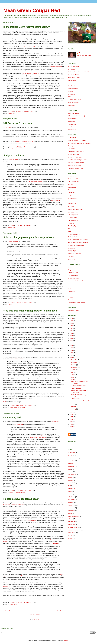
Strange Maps (72, 251)
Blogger (66, 640)
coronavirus (71, 461)
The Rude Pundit (73, 237)
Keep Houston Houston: (16, 359)
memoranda (71, 488)
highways (10, 492)
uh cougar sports (13, 605)
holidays (70, 480)
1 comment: (28, 490)
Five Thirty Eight (72, 226)
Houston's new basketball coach (21, 499)
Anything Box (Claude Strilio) (76, 245)
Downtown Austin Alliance (35, 181)
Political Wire (72, 223)
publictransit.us (72, 187)
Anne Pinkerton (72, 119)
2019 (71, 336)
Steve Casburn (72, 121)
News (74, 77)
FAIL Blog (71, 297)
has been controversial (28, 47)
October (74, 365)
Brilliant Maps (72, 248)
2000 (71, 427)
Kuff (5, 402)
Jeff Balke (71, 91)
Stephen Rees (72, 204)
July (73, 372)
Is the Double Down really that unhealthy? (27, 27)
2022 (71, 328)
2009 (71, 412)
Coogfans (71, 270)
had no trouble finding (56, 66)
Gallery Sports (72, 138)
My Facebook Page (73, 311)
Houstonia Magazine (74, 83)
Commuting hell (12, 417)
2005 (71, 422)
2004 (71, 424)
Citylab (70, 195)
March (73, 404)
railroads (70, 519)
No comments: (29, 111)
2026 (71, 319)
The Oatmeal (72, 292)
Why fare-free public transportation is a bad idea (30, 311)
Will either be (7, 127)
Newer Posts (8, 611)
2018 (71, 338)
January (74, 409)
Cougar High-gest (73, 275)
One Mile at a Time (73, 212)
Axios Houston (72, 80)
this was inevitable (13, 159)
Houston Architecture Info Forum (77, 281)
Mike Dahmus (72, 127)
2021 (71, 331)
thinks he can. (7, 586)
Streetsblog (71, 190)
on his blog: (56, 543)
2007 (71, 417)
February (74, 406)
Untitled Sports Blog (73, 154)
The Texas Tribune (73, 220)
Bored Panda (72, 259)
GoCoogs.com (72, 146)
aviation (10, 304)
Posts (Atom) (38, 620)
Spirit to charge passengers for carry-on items (29, 237)
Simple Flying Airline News (75, 209)
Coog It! (70, 267)
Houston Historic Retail (74, 100)
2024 (71, 323)
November (74, 362)
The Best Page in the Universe (76, 303)
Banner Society (75, 165)
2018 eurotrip (72, 452)
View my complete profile (84, 55)
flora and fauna (72, 475)
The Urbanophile (73, 201)
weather (70, 536)
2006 (71, 419)
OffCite (70, 97)
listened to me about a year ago (25, 141)
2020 (71, 333)
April (73, 379)
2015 (71, 346)
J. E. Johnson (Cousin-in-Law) (76, 116)
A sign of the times (14, 155)
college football (72, 458)
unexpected (19, 510)
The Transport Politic (74, 182)
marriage (41, 436)
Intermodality (71, 105)
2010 (71, 358)
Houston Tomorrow (73, 102)
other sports (71, 505)
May (73, 377)
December (74, 360)
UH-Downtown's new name (18, 123)
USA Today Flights (73, 215)
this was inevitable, (13, 241)
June (73, 375)
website (70, 538)
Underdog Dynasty (76, 163)
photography (71, 511)
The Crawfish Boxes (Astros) (76, 152)
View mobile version (34, 614)
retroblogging (72, 525)
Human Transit (72, 176)
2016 (71, 343)
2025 (71, 321)
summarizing (19, 425)
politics (70, 513)
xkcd (69, 294)
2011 (71, 355)
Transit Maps (72, 193)
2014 (71, 348)
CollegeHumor (72, 300)
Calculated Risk (72, 218)
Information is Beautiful (74, 254)
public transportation (20, 408)
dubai (69, 469)
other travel (71, 508)
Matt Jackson (72, 149)
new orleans (71, 500)
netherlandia (71, 497)
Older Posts (60, 611)
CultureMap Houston (74, 75)
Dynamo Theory (75, 157)
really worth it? (55, 422)
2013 (71, 350)
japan (69, 486)
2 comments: (28, 302)
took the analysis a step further (30, 73)
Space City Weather (73, 66)
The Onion (71, 289)
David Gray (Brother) (74, 113)
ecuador (70, 472)
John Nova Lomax (73, 89)
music (70, 494)
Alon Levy (71, 184)
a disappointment (31, 521)
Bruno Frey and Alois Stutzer (38, 438)
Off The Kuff (71, 69)
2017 (71, 341)
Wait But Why (72, 256)
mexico (70, 491)
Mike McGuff (71, 94)
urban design (72, 533)
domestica (71, 466)
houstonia (11, 149)
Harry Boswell (72, 124)
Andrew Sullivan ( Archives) (78, 242)
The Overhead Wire (73, 179)
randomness (11, 113)
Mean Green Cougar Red (32, 10)
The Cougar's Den (73, 273)
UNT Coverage (79, 143)
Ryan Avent (71, 207)
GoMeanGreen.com (73, 278)
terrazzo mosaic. (56, 201)
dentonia (70, 464)
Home (34, 611)
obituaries (71, 502)
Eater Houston (72, 86)
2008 (71, 414)
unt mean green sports (74, 530)
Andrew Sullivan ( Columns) (78, 240)
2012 (71, 353)
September (75, 367)
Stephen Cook (72, 130)
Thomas (81, 53)
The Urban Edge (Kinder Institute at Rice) (79, 72)
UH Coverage (77, 140)
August (74, 370)
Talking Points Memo (74, 234)
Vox (69, 229)
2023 (71, 326)
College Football (77, 160)
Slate (69, 231)
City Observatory (73, 198)
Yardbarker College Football (76, 168)
